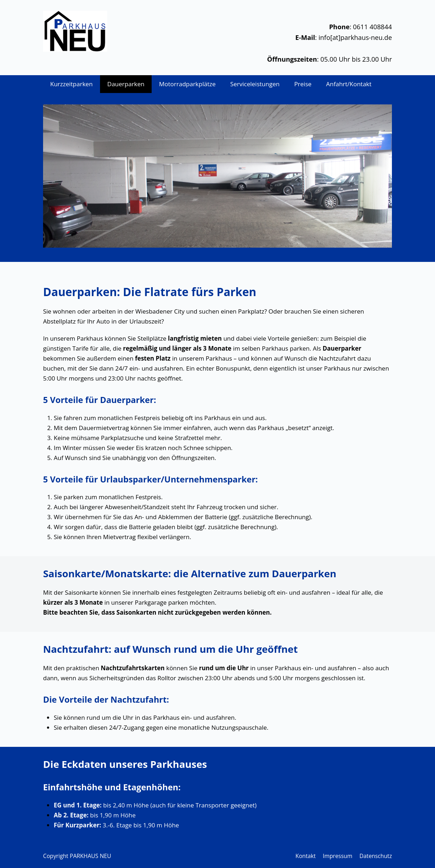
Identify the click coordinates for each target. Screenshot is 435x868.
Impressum (338, 856)
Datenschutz (376, 856)
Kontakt (306, 856)
